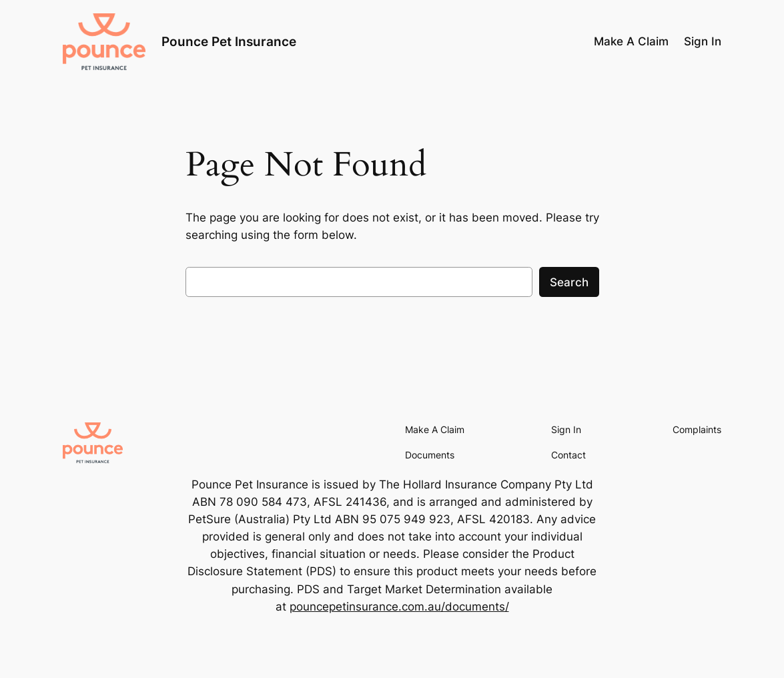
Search (569, 282)
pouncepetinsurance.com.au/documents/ (399, 607)
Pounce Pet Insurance (229, 41)
